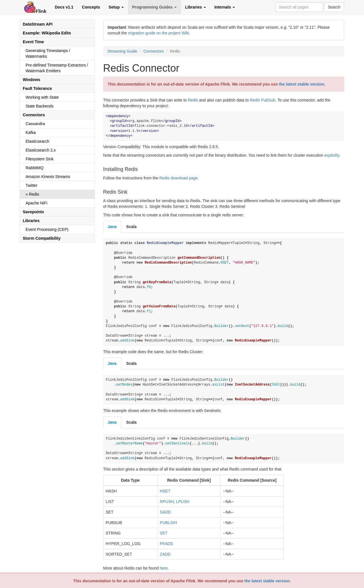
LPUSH (183, 502)
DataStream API (38, 24)
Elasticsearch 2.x (41, 150)
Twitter (31, 185)
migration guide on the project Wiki (159, 33)
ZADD (165, 554)
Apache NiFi (36, 203)
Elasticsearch (37, 141)
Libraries (31, 221)
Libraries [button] (196, 7)
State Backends (40, 106)
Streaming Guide (122, 51)
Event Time (33, 42)
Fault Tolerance (37, 88)
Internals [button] (225, 7)
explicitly (332, 155)
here (164, 568)
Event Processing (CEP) (47, 229)
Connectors (34, 115)
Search (334, 7)
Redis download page (178, 178)
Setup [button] (116, 7)
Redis (34, 194)
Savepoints (33, 212)
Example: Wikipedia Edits (47, 33)
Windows (31, 80)
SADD (165, 512)
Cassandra (35, 124)
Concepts (91, 7)
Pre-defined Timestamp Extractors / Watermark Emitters (57, 68)
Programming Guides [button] (154, 7)
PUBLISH (168, 523)
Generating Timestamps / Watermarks (48, 53)
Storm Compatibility (42, 238)
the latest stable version (267, 581)
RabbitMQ (35, 168)
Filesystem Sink (40, 159)
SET (164, 533)
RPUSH (167, 502)
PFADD (167, 544)
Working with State (42, 97)
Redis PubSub (262, 100)
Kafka (31, 132)
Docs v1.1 (64, 7)
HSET (165, 491)
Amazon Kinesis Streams (48, 177)
